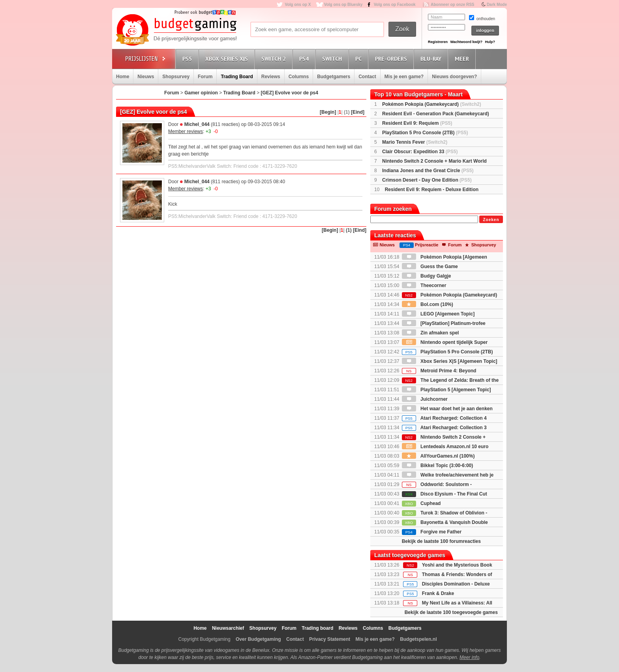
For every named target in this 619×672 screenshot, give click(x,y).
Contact (367, 77)
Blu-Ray (432, 59)
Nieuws (146, 77)
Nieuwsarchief (228, 628)
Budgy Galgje (427, 276)
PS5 (188, 59)
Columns (299, 77)
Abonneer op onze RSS (453, 5)
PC (360, 59)
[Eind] (358, 112)
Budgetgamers (334, 77)
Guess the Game (430, 267)
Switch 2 (275, 59)
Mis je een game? (404, 77)
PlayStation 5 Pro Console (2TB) (425, 133)
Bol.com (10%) (428, 304)
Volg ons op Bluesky (343, 5)
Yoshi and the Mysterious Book (457, 565)
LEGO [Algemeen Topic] (438, 314)
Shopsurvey (176, 77)
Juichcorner (425, 399)
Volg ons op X (298, 5)
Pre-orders (392, 59)
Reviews (271, 77)
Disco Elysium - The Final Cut (445, 494)
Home (123, 77)
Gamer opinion (201, 93)
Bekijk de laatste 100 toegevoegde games (451, 612)
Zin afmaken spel (430, 333)
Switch (333, 59)
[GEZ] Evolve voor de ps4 (290, 93)
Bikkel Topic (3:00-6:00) (438, 466)
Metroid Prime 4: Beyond (439, 371)
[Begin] (328, 112)
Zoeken (491, 220)
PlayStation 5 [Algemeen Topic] (446, 390)
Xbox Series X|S (228, 59)
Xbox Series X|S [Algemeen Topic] (450, 361)
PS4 (305, 59)
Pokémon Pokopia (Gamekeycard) (432, 104)
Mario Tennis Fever (415, 142)
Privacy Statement (330, 639)
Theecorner (424, 285)
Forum (205, 77)
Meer (463, 59)
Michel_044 (197, 124)
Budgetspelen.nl (418, 639)
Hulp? (490, 42)
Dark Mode (497, 5)
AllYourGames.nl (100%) (438, 456)
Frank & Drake (438, 593)
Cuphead (421, 503)
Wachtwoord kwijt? (466, 42)
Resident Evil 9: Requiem (417, 123)
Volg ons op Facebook (395, 5)
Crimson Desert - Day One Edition (427, 180)
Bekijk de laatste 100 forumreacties (441, 541)
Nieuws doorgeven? (454, 77)
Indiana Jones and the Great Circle (428, 171)
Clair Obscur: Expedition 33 (420, 152)
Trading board (317, 628)
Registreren (438, 42)
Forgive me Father (432, 532)
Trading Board (237, 77)
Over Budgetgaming (258, 639)
